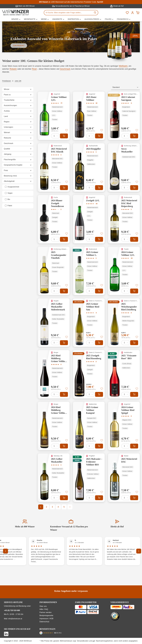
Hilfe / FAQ (44, 609)
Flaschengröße (18, 160)
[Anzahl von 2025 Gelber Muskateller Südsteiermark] (55, 343)
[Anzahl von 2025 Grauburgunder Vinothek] (55, 291)
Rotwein (13, 69)
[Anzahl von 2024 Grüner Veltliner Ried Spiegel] (125, 446)
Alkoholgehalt (18, 181)
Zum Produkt (19, 46)
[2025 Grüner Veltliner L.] (89, 271)
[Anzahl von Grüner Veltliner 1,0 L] (55, 136)
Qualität (18, 149)
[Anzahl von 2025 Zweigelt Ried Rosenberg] (90, 394)
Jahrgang (18, 154)
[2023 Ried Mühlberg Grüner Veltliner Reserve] (54, 374)
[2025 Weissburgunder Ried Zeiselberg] (124, 323)
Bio (9, 199)
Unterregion (18, 127)
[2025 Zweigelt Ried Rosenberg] (89, 374)
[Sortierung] (125, 87)
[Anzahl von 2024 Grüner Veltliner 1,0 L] (125, 291)
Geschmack (65, 69)
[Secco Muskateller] (124, 167)
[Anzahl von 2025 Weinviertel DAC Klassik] (55, 188)
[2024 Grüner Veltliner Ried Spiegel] (124, 426)
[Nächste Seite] (70, 507)
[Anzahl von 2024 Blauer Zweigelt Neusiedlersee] (55, 239)
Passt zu (18, 95)
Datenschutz (44, 622)
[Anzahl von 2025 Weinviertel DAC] (125, 498)
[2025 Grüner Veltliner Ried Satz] (89, 323)
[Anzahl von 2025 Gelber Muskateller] (55, 498)
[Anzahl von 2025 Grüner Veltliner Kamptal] (90, 446)
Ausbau (18, 111)
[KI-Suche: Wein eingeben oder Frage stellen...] (68, 13)
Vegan (10, 193)
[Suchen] (95, 13)
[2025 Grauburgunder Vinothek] (54, 271)
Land (18, 116)
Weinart (18, 132)
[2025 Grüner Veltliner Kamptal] (89, 426)
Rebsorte (18, 138)
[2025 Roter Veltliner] (89, 116)
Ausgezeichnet (13, 187)
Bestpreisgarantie (46, 615)
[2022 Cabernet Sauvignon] (124, 116)
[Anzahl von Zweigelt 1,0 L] (90, 239)
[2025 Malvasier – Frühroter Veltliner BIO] (89, 478)
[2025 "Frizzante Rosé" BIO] (124, 374)
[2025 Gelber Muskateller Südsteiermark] (54, 323)
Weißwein (123, 66)
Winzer (18, 89)
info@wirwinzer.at (15, 619)
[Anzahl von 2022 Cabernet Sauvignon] (125, 136)
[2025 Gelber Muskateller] (54, 478)
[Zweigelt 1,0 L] (89, 219)
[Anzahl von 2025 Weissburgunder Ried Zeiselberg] (125, 343)
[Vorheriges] (6, 551)
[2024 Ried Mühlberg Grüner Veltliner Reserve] (54, 426)
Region (18, 122)
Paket (10, 206)
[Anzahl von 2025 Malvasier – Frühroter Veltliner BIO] (90, 498)
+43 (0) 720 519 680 (12, 610)
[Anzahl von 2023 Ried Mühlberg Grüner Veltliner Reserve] (55, 394)
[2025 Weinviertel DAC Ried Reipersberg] (124, 219)
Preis (18, 170)
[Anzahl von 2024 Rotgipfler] (90, 188)
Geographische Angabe (18, 165)
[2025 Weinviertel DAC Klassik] (54, 167)
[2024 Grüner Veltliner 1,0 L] (124, 271)
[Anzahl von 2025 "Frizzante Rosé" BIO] (125, 394)
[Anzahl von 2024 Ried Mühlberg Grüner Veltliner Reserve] (55, 446)
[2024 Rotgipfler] (89, 167)
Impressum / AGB (46, 619)
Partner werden (46, 612)
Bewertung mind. (18, 176)
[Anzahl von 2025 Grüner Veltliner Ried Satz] (90, 343)
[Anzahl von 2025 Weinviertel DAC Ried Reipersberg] (125, 239)
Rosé (34, 69)
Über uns (43, 606)
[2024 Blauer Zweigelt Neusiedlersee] (54, 219)
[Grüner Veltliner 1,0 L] (54, 116)
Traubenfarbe (18, 100)
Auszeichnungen (18, 105)
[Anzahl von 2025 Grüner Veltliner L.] (90, 291)
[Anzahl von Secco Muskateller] (125, 188)
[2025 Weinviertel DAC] (124, 478)
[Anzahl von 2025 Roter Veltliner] (90, 136)
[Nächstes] (139, 551)
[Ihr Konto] (132, 13)
